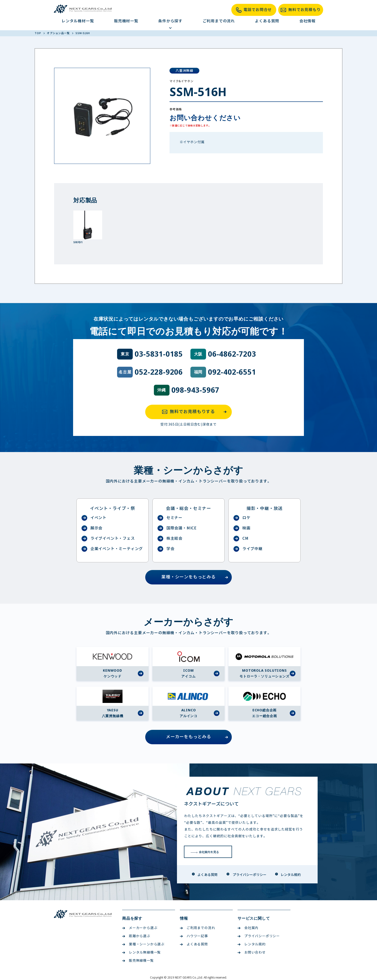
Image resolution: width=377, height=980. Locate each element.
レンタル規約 (252, 944)
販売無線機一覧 (138, 961)
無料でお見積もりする (196, 412)
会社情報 (307, 21)
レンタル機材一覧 (78, 21)
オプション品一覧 (59, 33)
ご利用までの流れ (219, 21)
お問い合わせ (252, 952)
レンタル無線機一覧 (141, 952)
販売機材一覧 (126, 21)
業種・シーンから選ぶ (143, 944)
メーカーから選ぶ (140, 928)
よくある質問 (267, 21)
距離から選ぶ (136, 936)
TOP (38, 33)
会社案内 (248, 928)
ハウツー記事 (194, 936)
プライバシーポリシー (259, 936)
